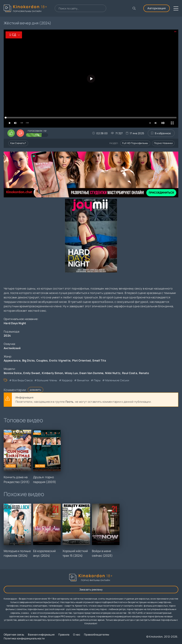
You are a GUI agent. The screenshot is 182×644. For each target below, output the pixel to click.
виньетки (83, 380)
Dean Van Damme (91, 373)
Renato (144, 373)
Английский (12, 348)
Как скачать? (18, 143)
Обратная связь (14, 634)
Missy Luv (71, 373)
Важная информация (41, 634)
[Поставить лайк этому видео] (11, 133)
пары (97, 380)
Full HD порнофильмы (135, 143)
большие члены (47, 380)
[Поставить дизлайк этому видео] (20, 133)
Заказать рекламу (91, 589)
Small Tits (99, 360)
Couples (42, 360)
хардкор (67, 380)
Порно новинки (163, 143)
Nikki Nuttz (113, 373)
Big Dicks (28, 360)
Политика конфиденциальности (24, 638)
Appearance (12, 360)
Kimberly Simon (52, 373)
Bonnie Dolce (13, 373)
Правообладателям (97, 634)
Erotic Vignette (60, 360)
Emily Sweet (32, 373)
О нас (77, 634)
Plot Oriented (81, 360)
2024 (7, 336)
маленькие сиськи (117, 380)
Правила (64, 634)
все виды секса (22, 380)
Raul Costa (130, 373)
